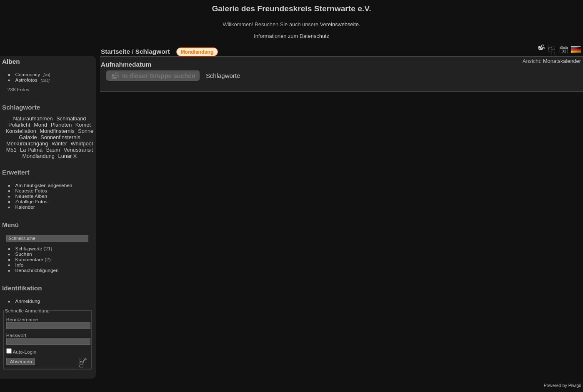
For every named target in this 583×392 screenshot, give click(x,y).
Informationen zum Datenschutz (291, 36)
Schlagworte (29, 248)
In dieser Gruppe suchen (159, 76)
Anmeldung (28, 301)
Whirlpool (81, 144)
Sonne (86, 131)
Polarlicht (19, 125)
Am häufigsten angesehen (44, 185)
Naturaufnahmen (33, 119)
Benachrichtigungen (37, 270)
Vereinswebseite (339, 24)
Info (20, 265)
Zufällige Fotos (31, 201)
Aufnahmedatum (126, 64)
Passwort (16, 335)
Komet (83, 125)
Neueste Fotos (31, 191)
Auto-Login (21, 352)
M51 (11, 150)
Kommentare (29, 259)
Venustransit (78, 150)
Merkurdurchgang (27, 144)
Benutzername (22, 319)
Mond (40, 125)
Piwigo (575, 385)
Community (28, 74)
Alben (11, 61)
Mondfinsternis (57, 131)
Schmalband (71, 119)
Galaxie (28, 137)
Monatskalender (562, 61)
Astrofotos (26, 80)
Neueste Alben (31, 196)
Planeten (61, 125)
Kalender (25, 207)
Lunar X (68, 156)
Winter (59, 144)
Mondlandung (38, 156)
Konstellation (21, 131)
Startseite (115, 51)
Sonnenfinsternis (60, 137)
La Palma (31, 150)
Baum (53, 150)
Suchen (24, 254)
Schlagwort (153, 51)
